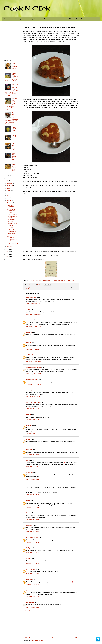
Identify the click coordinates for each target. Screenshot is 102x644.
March (9, 200)
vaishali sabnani (31, 297)
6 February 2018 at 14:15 (33, 327)
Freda (28, 439)
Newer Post (26, 638)
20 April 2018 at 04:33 (33, 563)
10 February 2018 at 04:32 (34, 374)
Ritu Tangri (30, 390)
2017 (7, 249)
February (10, 203)
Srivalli (28, 309)
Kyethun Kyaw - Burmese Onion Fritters (14, 147)
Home (7, 19)
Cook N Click (27, 8)
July (8, 193)
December (10, 183)
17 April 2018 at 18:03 (33, 467)
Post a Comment (29, 611)
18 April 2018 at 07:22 (33, 495)
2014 (7, 257)
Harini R (29, 343)
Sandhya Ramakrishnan (34, 367)
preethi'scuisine (31, 590)
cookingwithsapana (32, 380)
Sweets (30, 289)
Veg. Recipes (18, 19)
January (10, 246)
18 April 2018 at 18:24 (33, 507)
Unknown (29, 425)
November (10, 186)
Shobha (29, 415)
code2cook (30, 355)
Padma (28, 501)
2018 (7, 181)
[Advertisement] (51, 624)
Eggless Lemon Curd (14, 129)
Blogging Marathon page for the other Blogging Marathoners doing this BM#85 (53, 280)
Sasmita (29, 559)
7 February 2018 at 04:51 (33, 349)
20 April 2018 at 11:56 (33, 584)
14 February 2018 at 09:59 (34, 397)
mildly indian (30, 602)
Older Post (76, 638)
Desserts (40, 287)
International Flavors (52, 19)
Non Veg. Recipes (33, 19)
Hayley (28, 513)
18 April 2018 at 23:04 (33, 520)
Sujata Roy (30, 473)
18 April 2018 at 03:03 (33, 479)
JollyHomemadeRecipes (34, 402)
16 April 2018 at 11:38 (33, 419)
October (10, 188)
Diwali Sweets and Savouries (50, 287)
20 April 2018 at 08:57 (33, 574)
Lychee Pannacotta (12, 243)
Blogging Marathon (32, 287)
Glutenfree (69, 287)
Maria (28, 460)
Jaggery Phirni (11, 234)
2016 (7, 252)
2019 (7, 179)
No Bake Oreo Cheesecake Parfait (11, 211)
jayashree (29, 525)
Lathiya (29, 548)
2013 (7, 259)
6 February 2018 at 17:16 (33, 337)
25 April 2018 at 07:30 (33, 607)
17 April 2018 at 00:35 (33, 444)
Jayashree (29, 320)
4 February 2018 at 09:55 (33, 304)
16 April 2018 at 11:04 (33, 409)
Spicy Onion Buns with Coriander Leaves (15, 67)
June (9, 196)
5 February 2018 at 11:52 (33, 314)
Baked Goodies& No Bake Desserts (78, 19)
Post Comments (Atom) (37, 641)
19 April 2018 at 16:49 (33, 553)
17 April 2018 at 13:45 (33, 455)
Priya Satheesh (31, 569)
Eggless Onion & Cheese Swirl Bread (14, 168)
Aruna (28, 485)
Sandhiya (29, 332)
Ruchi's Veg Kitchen (32, 538)
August (9, 191)
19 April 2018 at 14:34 (33, 542)
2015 (7, 254)
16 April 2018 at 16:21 (33, 434)
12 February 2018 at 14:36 (34, 384)
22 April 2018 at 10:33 (33, 597)
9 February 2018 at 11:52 (33, 362)
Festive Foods (62, 287)
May (8, 198)
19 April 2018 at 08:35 (33, 532)
